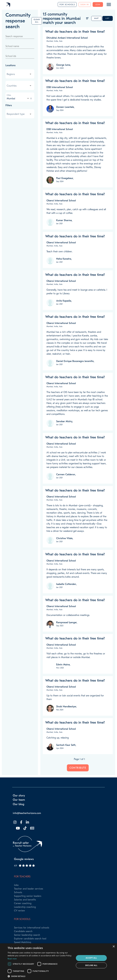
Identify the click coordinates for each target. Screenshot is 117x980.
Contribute (78, 768)
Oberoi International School (61, 201)
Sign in (85, 4)
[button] (40, 976)
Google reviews (24, 859)
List (107, 18)
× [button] (114, 947)
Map (97, 18)
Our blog (19, 804)
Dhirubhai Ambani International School (67, 38)
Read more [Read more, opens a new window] (12, 959)
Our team (19, 800)
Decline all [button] (91, 965)
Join (98, 4)
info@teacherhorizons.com (27, 813)
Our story (19, 796)
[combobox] (19, 74)
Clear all (37, 21)
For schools (67, 4)
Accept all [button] (91, 958)
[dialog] (58, 962)
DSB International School (60, 87)
